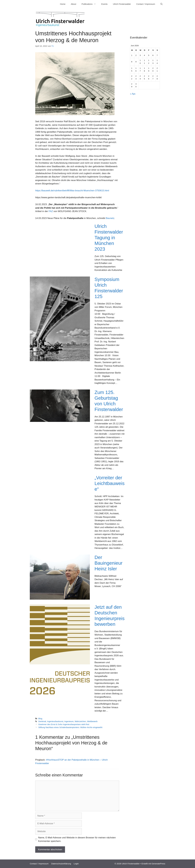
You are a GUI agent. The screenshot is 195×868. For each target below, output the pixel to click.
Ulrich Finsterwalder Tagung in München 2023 (109, 238)
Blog (40, 719)
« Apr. (133, 94)
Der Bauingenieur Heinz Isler (108, 563)
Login (76, 864)
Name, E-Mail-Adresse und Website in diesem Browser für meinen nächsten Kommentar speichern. (77, 839)
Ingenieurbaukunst (55, 721)
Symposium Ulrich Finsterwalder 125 (109, 288)
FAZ (51, 211)
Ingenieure (69, 721)
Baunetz (110, 218)
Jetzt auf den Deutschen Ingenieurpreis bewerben (110, 616)
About (73, 4)
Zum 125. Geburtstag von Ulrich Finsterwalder (109, 401)
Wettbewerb (92, 721)
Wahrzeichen (80, 721)
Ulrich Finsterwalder (122, 4)
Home (63, 4)
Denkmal (42, 721)
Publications (90, 4)
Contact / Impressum (146, 4)
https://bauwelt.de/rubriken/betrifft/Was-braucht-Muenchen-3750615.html (72, 191)
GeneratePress (158, 864)
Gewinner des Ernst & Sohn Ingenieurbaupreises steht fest (64, 724)
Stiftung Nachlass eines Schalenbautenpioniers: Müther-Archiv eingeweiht (70, 727)
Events (104, 4)
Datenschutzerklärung (61, 864)
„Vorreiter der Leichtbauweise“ (110, 483)
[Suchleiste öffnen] (161, 4)
